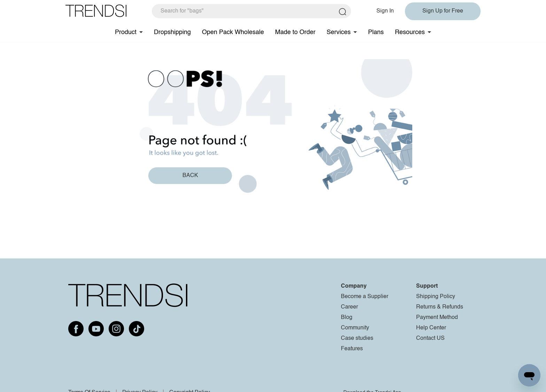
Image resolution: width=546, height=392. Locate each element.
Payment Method (437, 318)
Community (355, 328)
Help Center (431, 328)
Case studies (357, 338)
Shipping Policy (436, 297)
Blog (347, 318)
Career (349, 307)
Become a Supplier (365, 297)
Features (352, 349)
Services (339, 32)
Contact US (430, 338)
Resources (410, 32)
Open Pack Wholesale (233, 32)
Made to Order (295, 32)
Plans (376, 32)
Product (126, 32)
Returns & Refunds (440, 307)
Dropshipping (172, 32)
